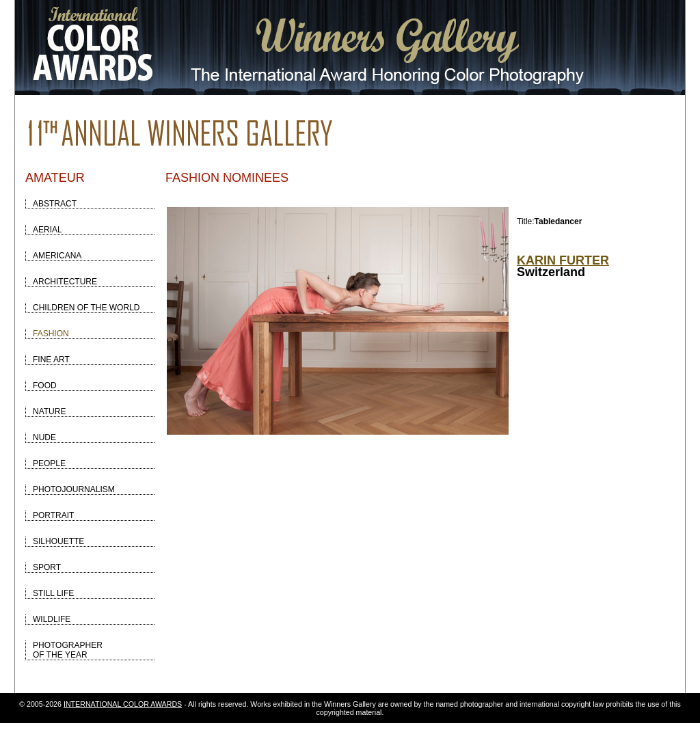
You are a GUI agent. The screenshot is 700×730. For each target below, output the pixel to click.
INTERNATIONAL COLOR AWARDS (123, 704)
